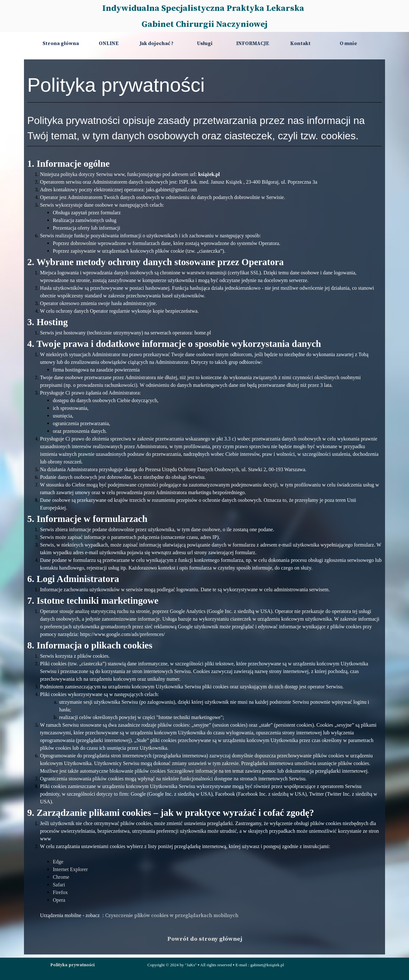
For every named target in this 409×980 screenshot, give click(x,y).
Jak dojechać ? (157, 43)
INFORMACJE (253, 43)
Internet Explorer (70, 869)
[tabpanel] (204, 507)
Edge (58, 862)
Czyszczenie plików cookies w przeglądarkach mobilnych (172, 915)
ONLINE (109, 43)
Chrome (61, 877)
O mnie (348, 43)
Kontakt (300, 43)
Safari (59, 885)
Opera (59, 900)
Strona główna (61, 43)
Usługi (205, 43)
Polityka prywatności (73, 965)
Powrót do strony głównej (205, 939)
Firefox (60, 892)
